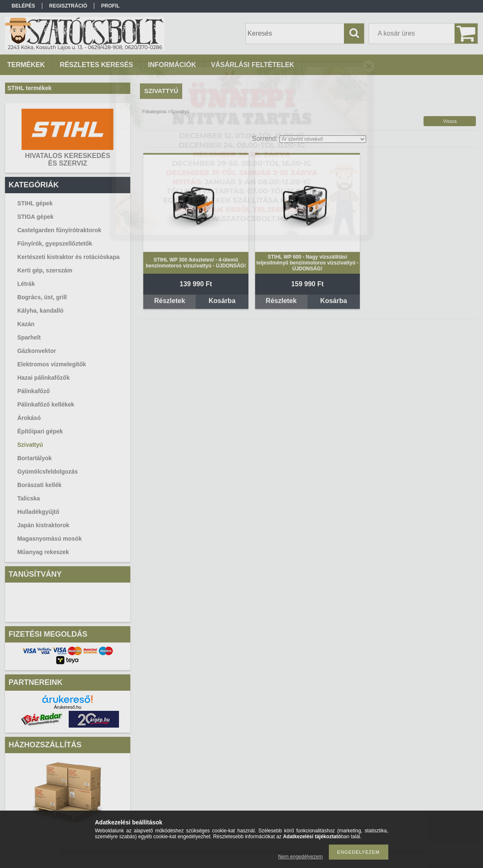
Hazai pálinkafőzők (43, 378)
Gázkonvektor (37, 351)
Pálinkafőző (34, 391)
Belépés (23, 6)
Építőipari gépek (40, 431)
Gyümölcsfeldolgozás (48, 472)
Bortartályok (34, 458)
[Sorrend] (323, 139)
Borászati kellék (39, 485)
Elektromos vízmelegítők (52, 364)
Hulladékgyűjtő (38, 512)
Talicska (28, 498)
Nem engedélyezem (301, 857)
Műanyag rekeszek (43, 552)
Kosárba (222, 301)
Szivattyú (30, 445)
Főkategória (154, 111)
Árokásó (29, 418)
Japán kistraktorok (43, 525)
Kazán (26, 324)
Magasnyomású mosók (49, 539)
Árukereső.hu (68, 707)
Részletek (170, 301)
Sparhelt (29, 337)
